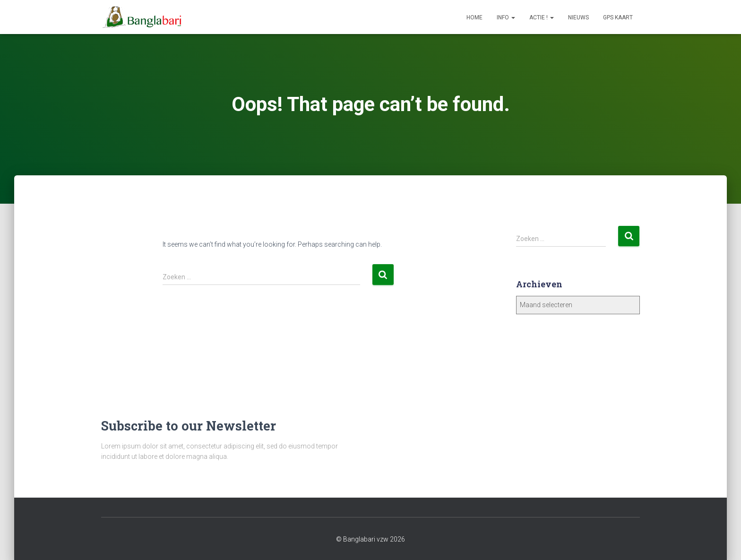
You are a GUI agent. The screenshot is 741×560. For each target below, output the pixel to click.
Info (506, 17)
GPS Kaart (618, 17)
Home (474, 17)
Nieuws (578, 17)
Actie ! (542, 17)
